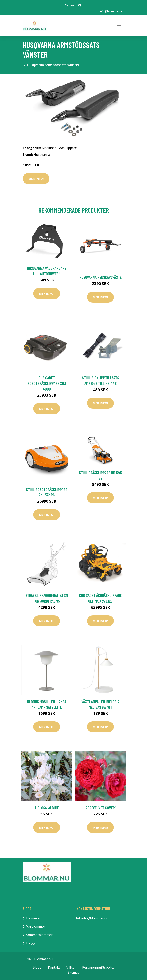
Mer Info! (36, 179)
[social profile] (80, 5)
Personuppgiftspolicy (98, 967)
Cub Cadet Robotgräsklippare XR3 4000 (47, 383)
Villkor (71, 967)
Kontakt (54, 967)
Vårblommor (36, 926)
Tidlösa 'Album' (47, 808)
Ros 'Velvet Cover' (100, 808)
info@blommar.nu (111, 11)
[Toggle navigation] (119, 26)
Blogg (31, 943)
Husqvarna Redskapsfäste (100, 277)
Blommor (33, 918)
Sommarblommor (39, 935)
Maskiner (49, 148)
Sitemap (74, 972)
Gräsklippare (67, 148)
